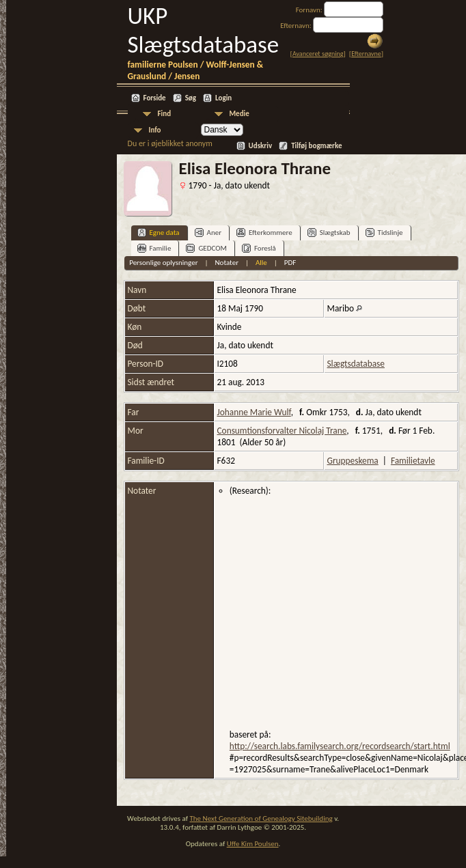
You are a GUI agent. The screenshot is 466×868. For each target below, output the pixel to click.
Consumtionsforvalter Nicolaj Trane (282, 431)
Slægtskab (329, 233)
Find (165, 114)
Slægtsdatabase (356, 364)
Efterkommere (264, 233)
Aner (208, 233)
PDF (290, 263)
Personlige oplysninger (163, 263)
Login (223, 98)
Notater (227, 263)
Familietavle (413, 461)
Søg (191, 98)
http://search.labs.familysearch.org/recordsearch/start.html (340, 746)
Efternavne (366, 54)
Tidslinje (384, 233)
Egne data (159, 233)
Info (155, 130)
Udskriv (261, 146)
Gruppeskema (353, 461)
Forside (155, 98)
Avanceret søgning (318, 54)
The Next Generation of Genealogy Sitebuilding (261, 818)
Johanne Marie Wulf (254, 412)
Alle (261, 263)
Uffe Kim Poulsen (253, 844)
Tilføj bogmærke (316, 146)
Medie (239, 114)
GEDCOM (206, 248)
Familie (154, 248)
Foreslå (259, 248)
